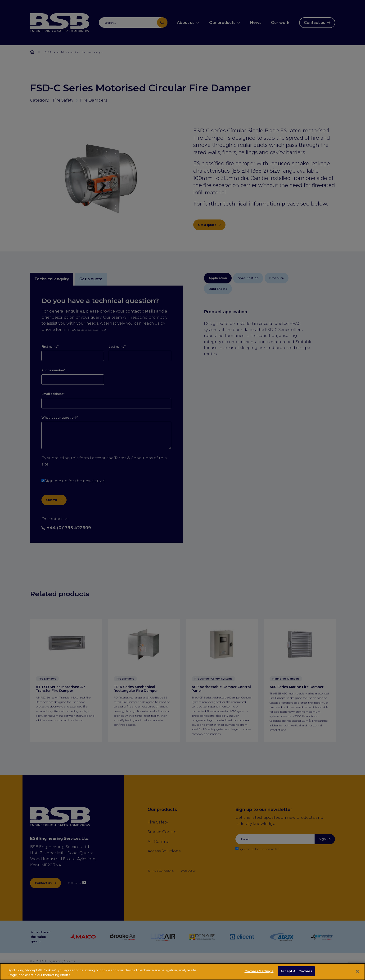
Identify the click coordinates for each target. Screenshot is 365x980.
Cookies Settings (259, 972)
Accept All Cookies (296, 972)
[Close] (357, 972)
